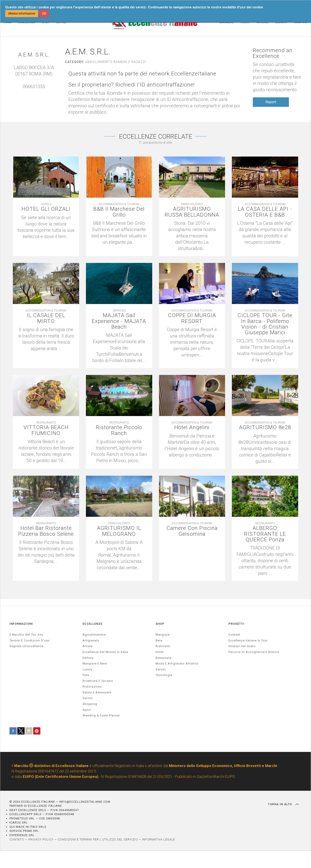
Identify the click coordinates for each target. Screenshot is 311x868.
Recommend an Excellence (273, 53)
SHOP (160, 624)
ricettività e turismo (98, 681)
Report (271, 102)
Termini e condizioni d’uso (30, 640)
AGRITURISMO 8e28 (265, 427)
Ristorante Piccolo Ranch (119, 430)
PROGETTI (236, 624)
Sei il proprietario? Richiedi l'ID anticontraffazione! (131, 85)
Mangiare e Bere (95, 663)
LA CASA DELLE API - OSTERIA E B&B (265, 212)
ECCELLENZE (92, 624)
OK (44, 14)
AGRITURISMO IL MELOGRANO (119, 531)
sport (87, 710)
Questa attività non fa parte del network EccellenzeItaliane (142, 74)
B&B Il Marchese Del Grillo (119, 212)
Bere (159, 640)
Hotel (160, 652)
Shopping (90, 704)
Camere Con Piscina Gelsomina (192, 531)
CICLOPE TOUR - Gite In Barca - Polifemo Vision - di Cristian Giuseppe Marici (265, 324)
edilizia (88, 658)
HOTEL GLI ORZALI (46, 209)
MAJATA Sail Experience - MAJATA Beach (119, 321)
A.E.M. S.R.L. (34, 55)
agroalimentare (94, 635)
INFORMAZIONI (21, 624)
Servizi (161, 669)
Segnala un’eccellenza (26, 646)
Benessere (164, 658)
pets (86, 675)
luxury (87, 669)
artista (88, 646)
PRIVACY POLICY (41, 839)
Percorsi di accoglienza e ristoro (254, 652)
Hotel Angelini (192, 427)
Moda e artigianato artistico (177, 663)
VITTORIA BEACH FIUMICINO (46, 430)
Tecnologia (164, 675)
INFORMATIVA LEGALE (159, 839)
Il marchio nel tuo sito (26, 635)
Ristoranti (163, 646)
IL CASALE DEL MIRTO (46, 318)
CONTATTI (17, 839)
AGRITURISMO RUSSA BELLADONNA (192, 212)
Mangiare (163, 635)
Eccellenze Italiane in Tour (248, 640)
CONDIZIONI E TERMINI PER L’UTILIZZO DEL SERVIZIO (98, 839)
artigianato (91, 640)
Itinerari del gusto (242, 646)
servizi (88, 698)
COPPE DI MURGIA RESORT (192, 318)
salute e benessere (97, 692)
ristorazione (92, 687)
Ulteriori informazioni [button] (22, 13)
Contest (234, 635)
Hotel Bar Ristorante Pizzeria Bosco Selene (46, 531)
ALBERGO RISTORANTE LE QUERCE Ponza (265, 534)
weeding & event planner (101, 715)
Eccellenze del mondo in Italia (105, 652)
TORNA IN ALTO (283, 804)
